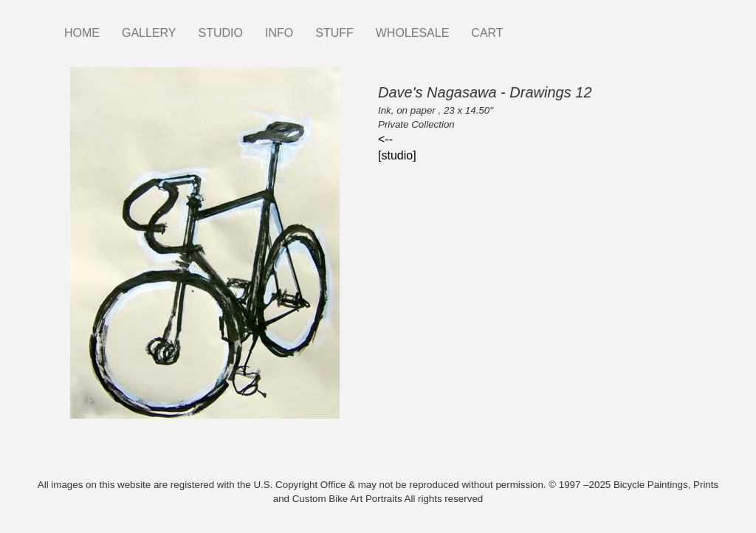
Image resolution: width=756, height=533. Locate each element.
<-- (385, 139)
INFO (279, 33)
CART (487, 33)
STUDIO (221, 33)
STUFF (334, 33)
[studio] (397, 155)
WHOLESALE (413, 33)
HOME (82, 33)
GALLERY (149, 33)
